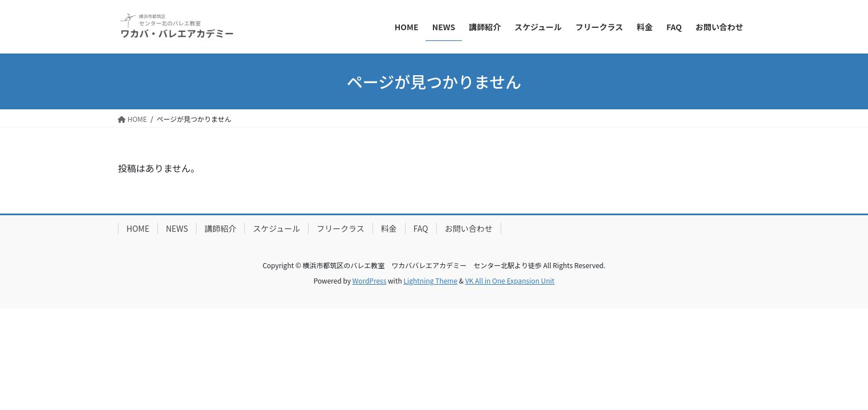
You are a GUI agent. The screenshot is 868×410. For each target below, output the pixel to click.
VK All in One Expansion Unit (510, 280)
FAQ (421, 228)
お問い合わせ (469, 228)
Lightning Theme (430, 280)
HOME (138, 228)
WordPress (370, 280)
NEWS (177, 228)
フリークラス (341, 228)
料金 (389, 228)
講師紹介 (220, 228)
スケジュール (277, 228)
